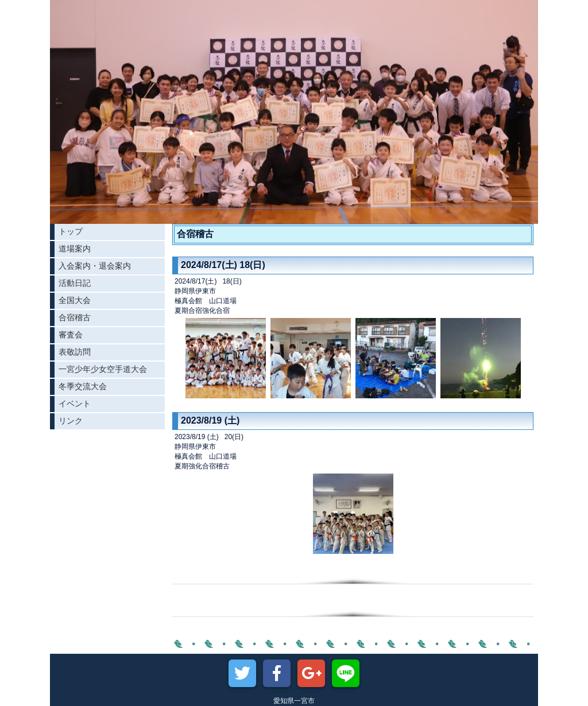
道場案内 (75, 249)
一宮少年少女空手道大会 (103, 369)
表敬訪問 (75, 352)
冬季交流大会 (83, 386)
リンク (71, 421)
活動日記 (75, 283)
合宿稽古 (75, 317)
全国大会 (75, 300)
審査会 (71, 335)
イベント (75, 404)
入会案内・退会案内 (95, 266)
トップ (71, 231)
